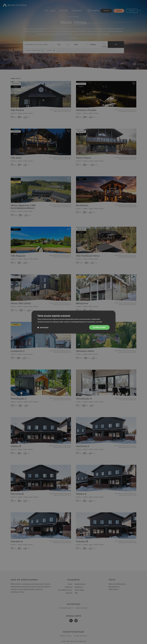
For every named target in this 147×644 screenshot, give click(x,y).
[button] (43, 327)
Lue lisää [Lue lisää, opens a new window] (99, 322)
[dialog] (73, 322)
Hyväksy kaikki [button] (99, 327)
